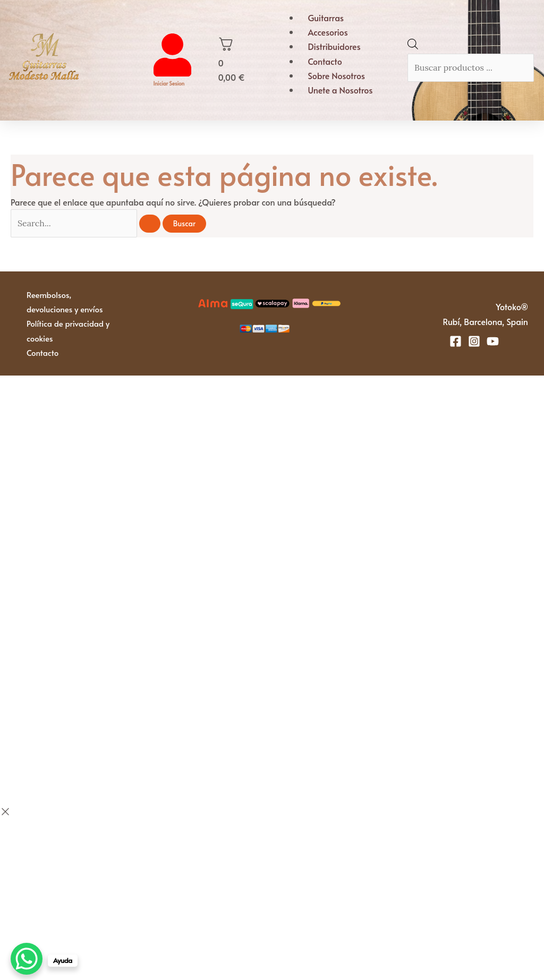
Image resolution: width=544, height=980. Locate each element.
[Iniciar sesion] (172, 73)
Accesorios (328, 32)
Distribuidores (334, 46)
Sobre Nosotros (336, 75)
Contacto (325, 61)
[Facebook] (456, 341)
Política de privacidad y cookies (68, 330)
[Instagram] (474, 341)
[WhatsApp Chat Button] (27, 959)
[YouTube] (493, 341)
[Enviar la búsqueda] (150, 224)
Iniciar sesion (169, 83)
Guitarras (326, 18)
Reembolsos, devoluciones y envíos (65, 302)
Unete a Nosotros (340, 90)
